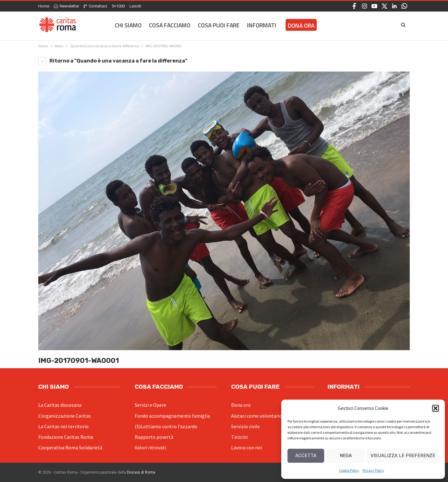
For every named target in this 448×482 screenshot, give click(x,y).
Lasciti (135, 6)
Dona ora (241, 405)
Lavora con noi (247, 447)
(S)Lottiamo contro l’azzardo (166, 426)
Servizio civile (245, 426)
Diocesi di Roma (141, 472)
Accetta (306, 456)
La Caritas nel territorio (63, 426)
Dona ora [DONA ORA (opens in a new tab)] (301, 25)
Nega (346, 456)
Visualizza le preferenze (403, 456)
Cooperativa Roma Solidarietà (70, 447)
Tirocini (239, 437)
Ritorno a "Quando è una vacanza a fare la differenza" (113, 61)
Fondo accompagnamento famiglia (172, 416)
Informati (262, 25)
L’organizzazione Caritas (65, 416)
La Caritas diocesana (60, 405)
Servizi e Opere (150, 405)
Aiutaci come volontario (257, 416)
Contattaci (95, 6)
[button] (436, 408)
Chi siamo (128, 25)
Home (44, 6)
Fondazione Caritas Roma (66, 437)
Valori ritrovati (150, 447)
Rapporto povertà (154, 437)
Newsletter (66, 6)
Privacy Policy (373, 470)
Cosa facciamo (170, 25)
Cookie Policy (349, 470)
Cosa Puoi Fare (219, 25)
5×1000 (118, 6)
